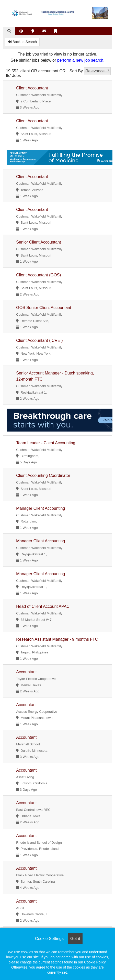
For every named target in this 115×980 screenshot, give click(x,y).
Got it (75, 939)
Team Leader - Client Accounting (46, 443)
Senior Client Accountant (38, 242)
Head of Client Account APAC (43, 606)
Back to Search (22, 42)
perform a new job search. (81, 60)
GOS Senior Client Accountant (44, 308)
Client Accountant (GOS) (38, 275)
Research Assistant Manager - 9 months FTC (57, 639)
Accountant (26, 672)
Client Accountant (32, 88)
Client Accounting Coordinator (43, 475)
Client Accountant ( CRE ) (39, 340)
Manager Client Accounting (41, 508)
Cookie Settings (49, 939)
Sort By (76, 71)
